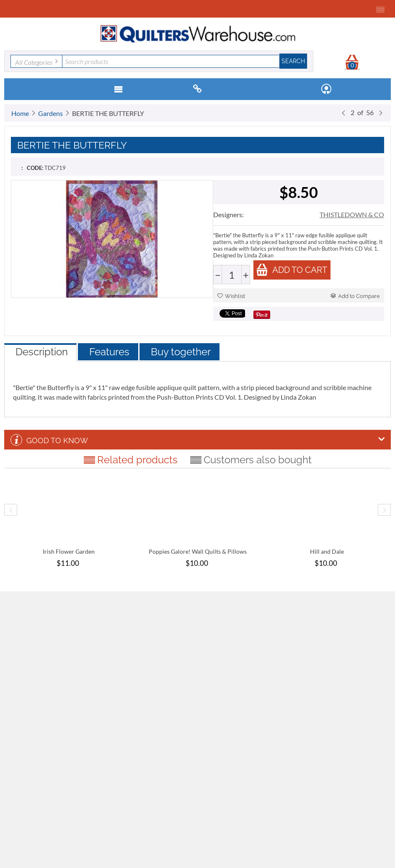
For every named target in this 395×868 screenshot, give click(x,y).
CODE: (35, 168)
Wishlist (231, 296)
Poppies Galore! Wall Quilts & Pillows (198, 551)
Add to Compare (355, 296)
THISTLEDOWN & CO (352, 214)
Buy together (181, 352)
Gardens (50, 113)
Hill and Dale (327, 551)
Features (109, 352)
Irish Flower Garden (69, 551)
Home (20, 113)
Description (42, 352)
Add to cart (292, 270)
